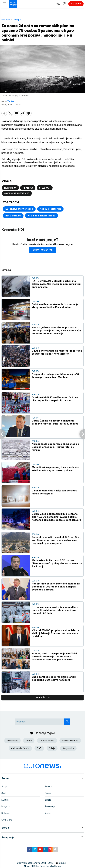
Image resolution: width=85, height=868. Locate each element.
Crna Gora (7, 820)
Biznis (48, 793)
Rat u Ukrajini (13, 216)
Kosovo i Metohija (50, 209)
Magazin (6, 806)
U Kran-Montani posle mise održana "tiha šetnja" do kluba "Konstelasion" (57, 352)
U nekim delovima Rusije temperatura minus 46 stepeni (54, 492)
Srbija (52, 748)
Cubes (57, 866)
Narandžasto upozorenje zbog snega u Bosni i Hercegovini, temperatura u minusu (55, 447)
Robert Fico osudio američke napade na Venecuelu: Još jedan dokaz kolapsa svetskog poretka (56, 587)
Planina (28, 188)
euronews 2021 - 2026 (42, 863)
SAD (39, 748)
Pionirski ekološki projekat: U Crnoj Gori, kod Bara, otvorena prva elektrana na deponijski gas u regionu (56, 540)
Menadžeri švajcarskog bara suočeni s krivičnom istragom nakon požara (55, 469)
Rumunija (10, 188)
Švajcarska (68, 748)
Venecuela (12, 741)
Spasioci (45, 188)
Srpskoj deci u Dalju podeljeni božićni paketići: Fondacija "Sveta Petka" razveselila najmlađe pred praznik (54, 657)
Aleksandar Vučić (20, 748)
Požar (29, 741)
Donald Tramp (47, 741)
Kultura (5, 800)
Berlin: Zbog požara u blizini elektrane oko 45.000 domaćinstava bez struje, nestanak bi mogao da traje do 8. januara (56, 517)
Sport (48, 800)
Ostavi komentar (43, 250)
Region (35, 418)
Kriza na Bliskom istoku (42, 216)
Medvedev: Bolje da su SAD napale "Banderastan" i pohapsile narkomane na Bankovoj (57, 563)
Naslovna (6, 20)
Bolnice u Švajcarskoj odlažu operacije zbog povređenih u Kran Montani (55, 306)
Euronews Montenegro (19, 209)
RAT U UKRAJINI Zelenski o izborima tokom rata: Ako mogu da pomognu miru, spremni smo (57, 284)
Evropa (17, 20)
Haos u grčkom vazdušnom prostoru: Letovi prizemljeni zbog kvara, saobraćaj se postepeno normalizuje (57, 330)
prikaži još (43, 698)
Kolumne (6, 813)
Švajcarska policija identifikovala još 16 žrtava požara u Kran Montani (55, 376)
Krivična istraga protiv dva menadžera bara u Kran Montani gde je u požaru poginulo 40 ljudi (55, 610)
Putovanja (50, 806)
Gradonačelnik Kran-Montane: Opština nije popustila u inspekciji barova (55, 399)
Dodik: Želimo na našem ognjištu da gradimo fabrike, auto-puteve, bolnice (55, 422)
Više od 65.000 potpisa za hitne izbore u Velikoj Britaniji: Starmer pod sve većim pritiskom (56, 633)
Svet (4, 793)
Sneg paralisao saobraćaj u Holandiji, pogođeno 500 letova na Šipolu (54, 678)
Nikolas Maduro (70, 741)
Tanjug (11, 101)
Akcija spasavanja (17, 193)
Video (48, 813)
